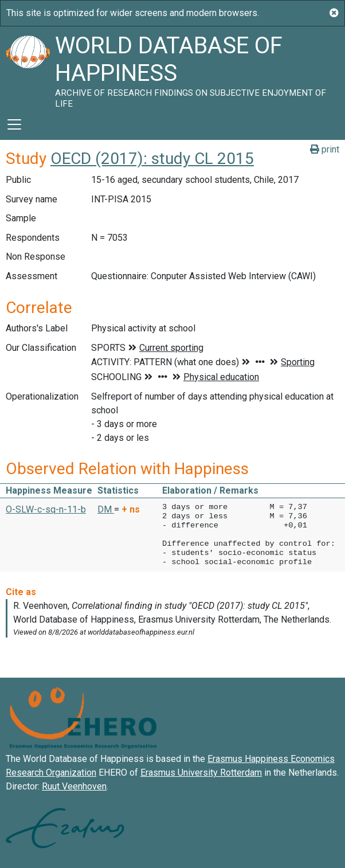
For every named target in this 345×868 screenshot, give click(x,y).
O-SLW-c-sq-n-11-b (46, 509)
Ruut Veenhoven (74, 786)
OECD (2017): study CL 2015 (152, 159)
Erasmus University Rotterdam (201, 773)
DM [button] (106, 509)
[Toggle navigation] (14, 124)
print (325, 149)
